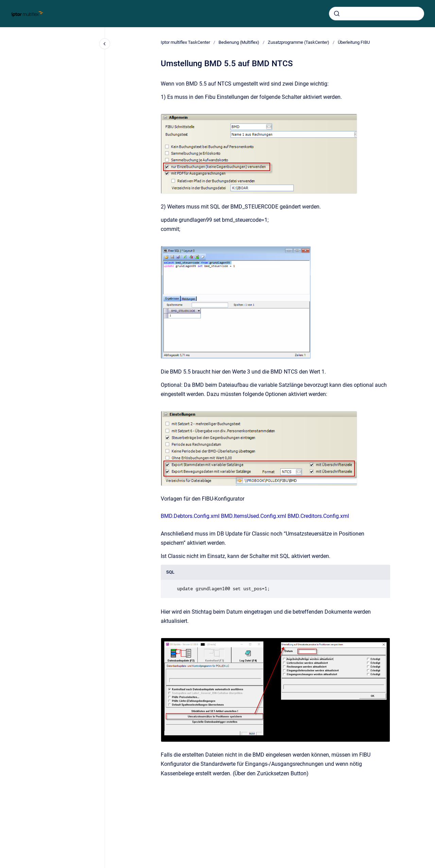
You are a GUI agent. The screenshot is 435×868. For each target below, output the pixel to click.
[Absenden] (337, 14)
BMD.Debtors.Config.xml (190, 516)
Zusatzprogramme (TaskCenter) (299, 42)
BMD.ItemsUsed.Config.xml (254, 516)
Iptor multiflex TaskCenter (185, 42)
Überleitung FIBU (354, 42)
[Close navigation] (105, 44)
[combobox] (377, 14)
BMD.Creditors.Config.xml (318, 516)
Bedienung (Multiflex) (239, 42)
